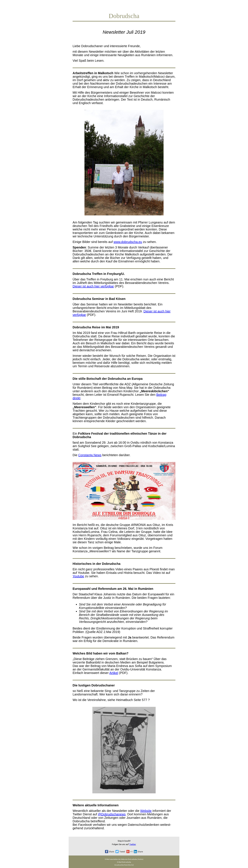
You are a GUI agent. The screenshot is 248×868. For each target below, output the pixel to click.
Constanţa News (90, 455)
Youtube (78, 576)
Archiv (140, 859)
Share (112, 852)
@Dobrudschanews (112, 814)
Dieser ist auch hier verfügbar (93, 286)
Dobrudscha (132, 859)
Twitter (133, 844)
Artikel (114, 673)
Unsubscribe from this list (124, 865)
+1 (131, 852)
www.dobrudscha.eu (128, 242)
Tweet (122, 852)
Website (146, 811)
